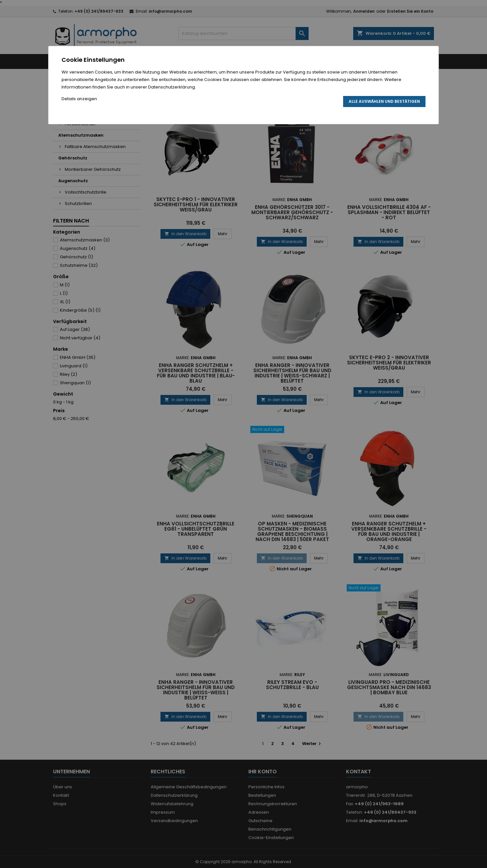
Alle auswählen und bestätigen (384, 101)
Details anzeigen (79, 99)
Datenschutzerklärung (172, 87)
